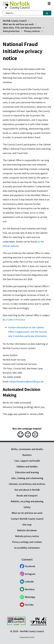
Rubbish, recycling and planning (27, 501)
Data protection (11, 31)
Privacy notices (32, 31)
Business (27, 455)
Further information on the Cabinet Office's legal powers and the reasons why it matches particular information (28, 332)
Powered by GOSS (27, 637)
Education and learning (27, 472)
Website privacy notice (27, 536)
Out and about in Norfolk (27, 490)
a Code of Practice (15, 320)
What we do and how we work (18, 24)
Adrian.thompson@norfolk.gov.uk (26, 382)
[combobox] (23, 13)
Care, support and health (27, 461)
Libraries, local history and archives (27, 484)
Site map (27, 525)
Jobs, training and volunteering (27, 478)
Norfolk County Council (15, 21)
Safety (27, 507)
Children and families (27, 467)
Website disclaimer (27, 530)
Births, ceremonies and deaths (27, 449)
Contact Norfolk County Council (27, 519)
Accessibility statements (27, 548)
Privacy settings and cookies (27, 542)
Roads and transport (27, 496)
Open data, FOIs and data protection (22, 28)
